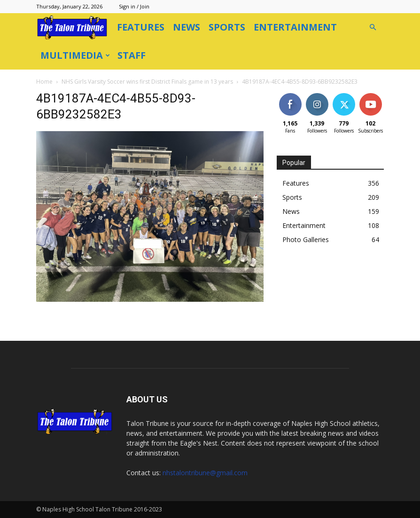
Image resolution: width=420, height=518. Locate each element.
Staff (132, 55)
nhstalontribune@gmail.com (205, 473)
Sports (227, 27)
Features (141, 27)
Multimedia (75, 55)
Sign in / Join (134, 6)
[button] (373, 27)
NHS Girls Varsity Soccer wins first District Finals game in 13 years (147, 82)
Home (44, 82)
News (187, 27)
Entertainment (295, 27)
